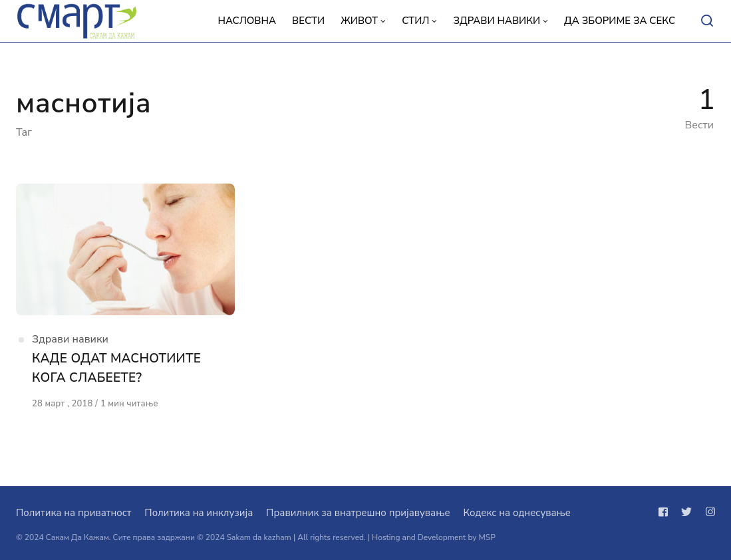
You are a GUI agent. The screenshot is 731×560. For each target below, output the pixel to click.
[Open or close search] (707, 21)
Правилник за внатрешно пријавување (358, 513)
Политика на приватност (73, 513)
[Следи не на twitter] (686, 512)
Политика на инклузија (199, 513)
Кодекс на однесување (517, 513)
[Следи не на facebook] (666, 512)
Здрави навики (70, 339)
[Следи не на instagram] (708, 512)
